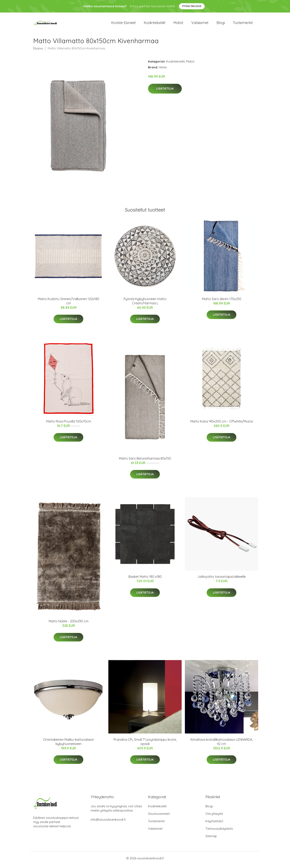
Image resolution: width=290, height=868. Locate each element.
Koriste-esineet (123, 24)
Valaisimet (200, 24)
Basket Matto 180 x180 (145, 580)
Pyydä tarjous (192, 6)
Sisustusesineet (159, 816)
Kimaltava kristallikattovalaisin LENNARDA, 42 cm (222, 744)
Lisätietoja (165, 91)
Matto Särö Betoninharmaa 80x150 (145, 461)
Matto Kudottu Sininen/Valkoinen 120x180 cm (69, 304)
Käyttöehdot (214, 824)
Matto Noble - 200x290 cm (69, 624)
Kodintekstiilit (155, 24)
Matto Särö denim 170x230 (222, 302)
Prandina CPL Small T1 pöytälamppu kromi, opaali (145, 744)
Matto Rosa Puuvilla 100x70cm (69, 424)
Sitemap (211, 839)
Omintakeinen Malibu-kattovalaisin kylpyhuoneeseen (69, 744)
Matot (178, 24)
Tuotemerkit (243, 24)
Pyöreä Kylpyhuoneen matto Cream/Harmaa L (145, 304)
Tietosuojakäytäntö (219, 831)
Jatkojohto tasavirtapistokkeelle (222, 580)
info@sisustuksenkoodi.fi (108, 822)
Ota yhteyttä (214, 816)
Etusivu (38, 51)
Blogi (221, 24)
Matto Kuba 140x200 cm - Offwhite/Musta (222, 424)
